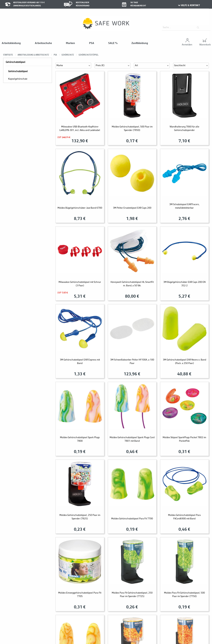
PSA (92, 43)
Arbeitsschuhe (43, 43)
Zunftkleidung (140, 43)
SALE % (113, 43)
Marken (70, 43)
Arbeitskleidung (11, 43)
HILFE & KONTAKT (189, 5)
